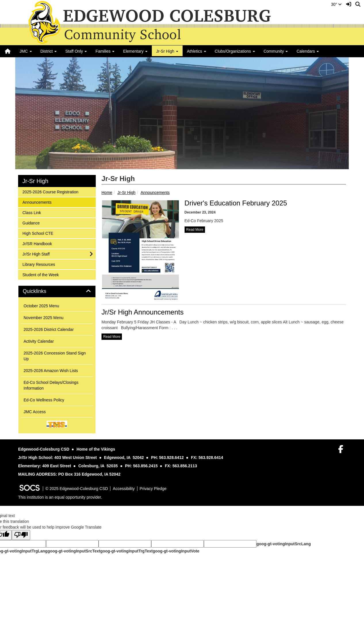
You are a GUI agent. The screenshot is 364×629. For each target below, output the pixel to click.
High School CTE (38, 233)
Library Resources (39, 264)
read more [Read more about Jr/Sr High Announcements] (112, 337)
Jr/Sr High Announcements (142, 312)
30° (336, 4)
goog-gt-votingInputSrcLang (284, 544)
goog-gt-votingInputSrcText (74, 551)
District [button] (49, 51)
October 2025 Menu (41, 306)
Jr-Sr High (126, 192)
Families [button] (105, 51)
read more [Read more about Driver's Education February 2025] (195, 230)
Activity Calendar (39, 341)
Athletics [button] (197, 51)
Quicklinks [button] (41, 291)
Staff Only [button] (76, 51)
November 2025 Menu (44, 318)
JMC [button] (26, 51)
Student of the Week (41, 274)
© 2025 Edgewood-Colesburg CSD (77, 489)
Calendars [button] (308, 51)
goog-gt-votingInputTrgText (126, 551)
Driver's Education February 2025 (236, 203)
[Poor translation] (21, 535)
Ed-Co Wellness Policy (44, 400)
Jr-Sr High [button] (167, 51)
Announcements (155, 192)
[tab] (57, 291)
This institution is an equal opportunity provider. (60, 497)
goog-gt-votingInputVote (176, 551)
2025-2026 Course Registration (50, 191)
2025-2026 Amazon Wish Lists (51, 371)
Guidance (31, 223)
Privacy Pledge (153, 489)
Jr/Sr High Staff (36, 254)
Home (107, 192)
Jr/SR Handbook (37, 243)
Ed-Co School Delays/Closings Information (51, 385)
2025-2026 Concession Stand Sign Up (55, 356)
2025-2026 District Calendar (49, 329)
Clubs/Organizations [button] (235, 51)
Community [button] (276, 51)
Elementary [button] (135, 51)
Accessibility (124, 489)
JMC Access (35, 412)
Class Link (32, 212)
